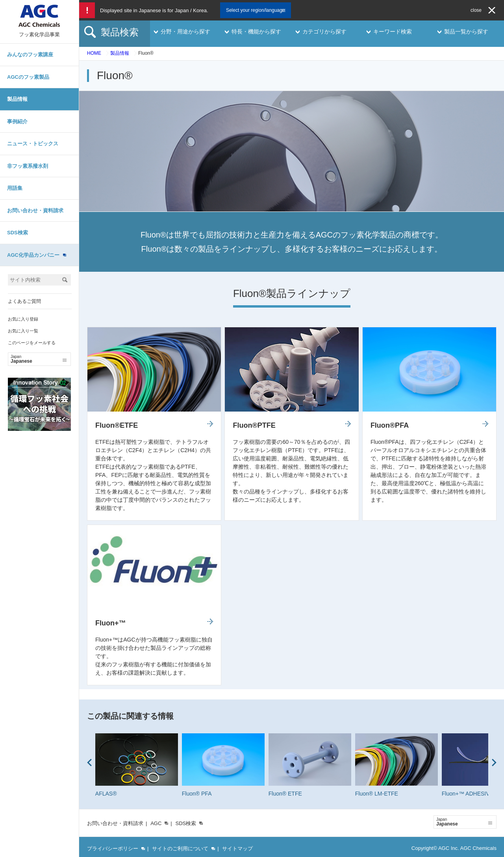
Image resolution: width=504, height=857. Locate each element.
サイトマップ (237, 849)
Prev (89, 762)
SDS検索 (18, 233)
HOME (94, 53)
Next (494, 762)
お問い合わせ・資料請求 (35, 211)
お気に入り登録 (23, 319)
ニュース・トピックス (33, 144)
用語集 (15, 188)
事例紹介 (17, 122)
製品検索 (120, 32)
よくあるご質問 (24, 301)
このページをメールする (32, 343)
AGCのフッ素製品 (28, 77)
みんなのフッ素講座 (30, 55)
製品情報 (17, 99)
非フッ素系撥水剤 (28, 166)
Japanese (39, 359)
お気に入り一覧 (23, 331)
